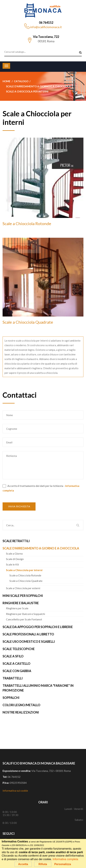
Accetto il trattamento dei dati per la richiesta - (41, 488)
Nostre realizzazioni (21, 712)
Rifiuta (43, 864)
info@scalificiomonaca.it (46, 27)
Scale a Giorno (14, 553)
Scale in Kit (12, 564)
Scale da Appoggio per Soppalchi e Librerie (38, 627)
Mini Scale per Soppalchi (23, 596)
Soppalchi (11, 698)
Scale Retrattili (16, 541)
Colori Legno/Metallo (21, 705)
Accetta (23, 864)
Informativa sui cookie (15, 791)
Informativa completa (65, 859)
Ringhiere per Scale (17, 608)
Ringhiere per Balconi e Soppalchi (25, 614)
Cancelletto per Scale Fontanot (24, 619)
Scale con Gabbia (17, 671)
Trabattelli (13, 678)
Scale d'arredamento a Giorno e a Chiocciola (41, 548)
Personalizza (63, 864)
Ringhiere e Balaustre (21, 603)
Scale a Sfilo (13, 656)
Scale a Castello (16, 664)
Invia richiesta (19, 506)
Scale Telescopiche (19, 649)
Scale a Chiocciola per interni (24, 570)
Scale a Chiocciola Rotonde (27, 223)
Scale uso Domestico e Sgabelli (29, 642)
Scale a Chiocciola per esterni (23, 588)
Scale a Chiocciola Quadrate (28, 322)
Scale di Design (15, 559)
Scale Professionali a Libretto (28, 634)
